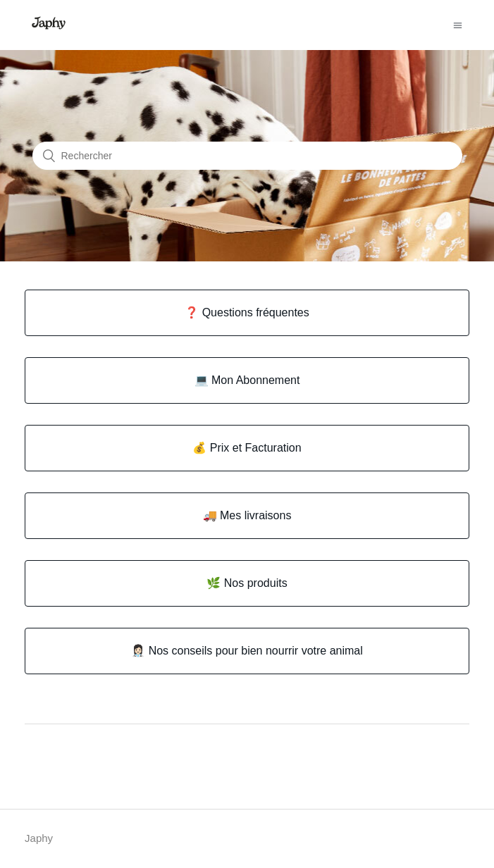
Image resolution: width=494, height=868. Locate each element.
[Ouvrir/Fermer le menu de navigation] (458, 25)
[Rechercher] (247, 156)
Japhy (39, 838)
